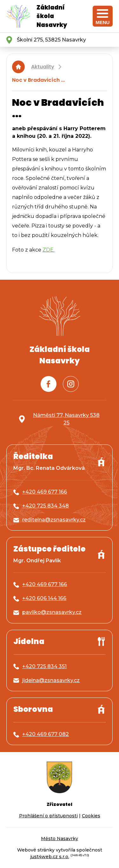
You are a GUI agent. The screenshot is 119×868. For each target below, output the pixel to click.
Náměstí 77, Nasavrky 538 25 (66, 419)
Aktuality (43, 67)
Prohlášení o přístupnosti (48, 816)
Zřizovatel (60, 804)
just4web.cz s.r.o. (50, 857)
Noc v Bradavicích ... (38, 80)
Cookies (91, 816)
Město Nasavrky (60, 839)
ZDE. (49, 250)
